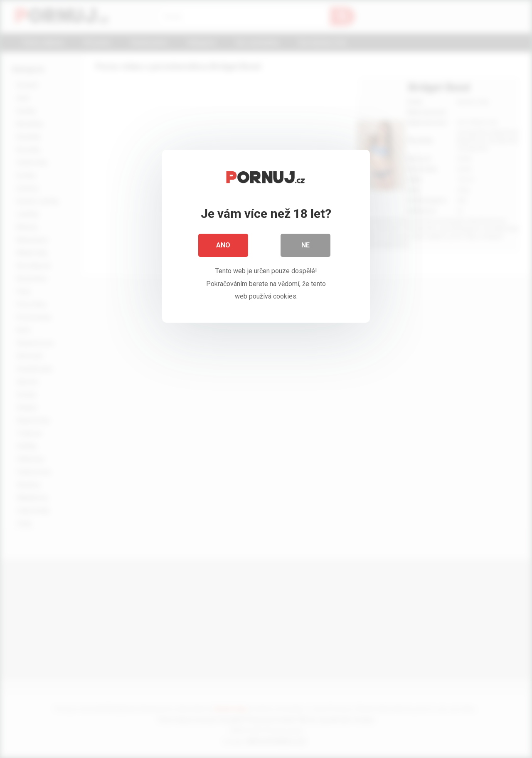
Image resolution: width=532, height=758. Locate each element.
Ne (305, 245)
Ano (223, 245)
